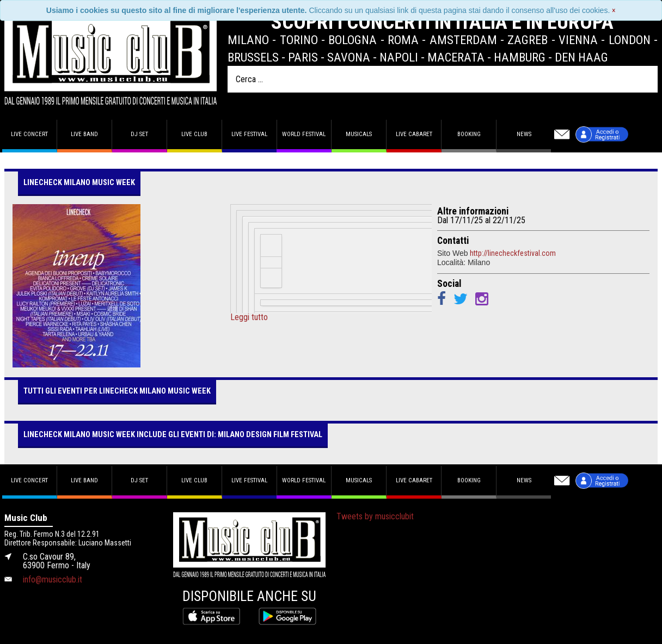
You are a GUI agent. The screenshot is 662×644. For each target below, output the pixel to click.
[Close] (614, 10)
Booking (469, 134)
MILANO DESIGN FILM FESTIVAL (270, 435)
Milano (248, 40)
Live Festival (249, 134)
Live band (84, 134)
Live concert (29, 134)
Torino (299, 40)
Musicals (359, 134)
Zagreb (528, 40)
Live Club (194, 134)
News (524, 134)
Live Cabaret (414, 134)
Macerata (456, 57)
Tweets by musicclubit (375, 516)
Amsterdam (463, 40)
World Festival (304, 134)
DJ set (139, 134)
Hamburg (520, 57)
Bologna (353, 40)
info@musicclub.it (53, 579)
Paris (303, 57)
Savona (349, 57)
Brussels (253, 57)
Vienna (578, 40)
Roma (403, 40)
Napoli (399, 57)
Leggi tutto (249, 317)
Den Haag (581, 57)
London (630, 40)
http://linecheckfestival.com (513, 253)
